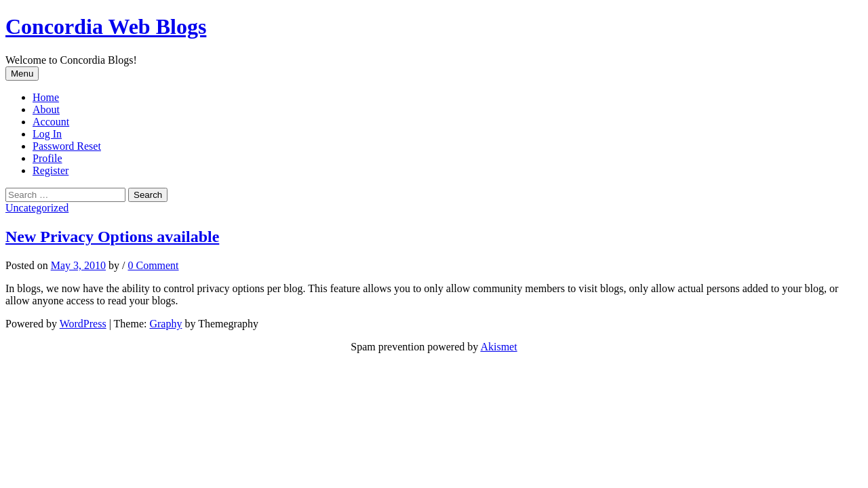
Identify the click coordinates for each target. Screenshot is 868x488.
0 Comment (153, 265)
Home (46, 97)
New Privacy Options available (112, 237)
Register (51, 170)
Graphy (165, 324)
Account (51, 122)
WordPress (83, 324)
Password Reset (67, 146)
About (46, 109)
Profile (47, 158)
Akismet (498, 347)
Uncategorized (37, 208)
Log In (47, 134)
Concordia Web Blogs (106, 26)
